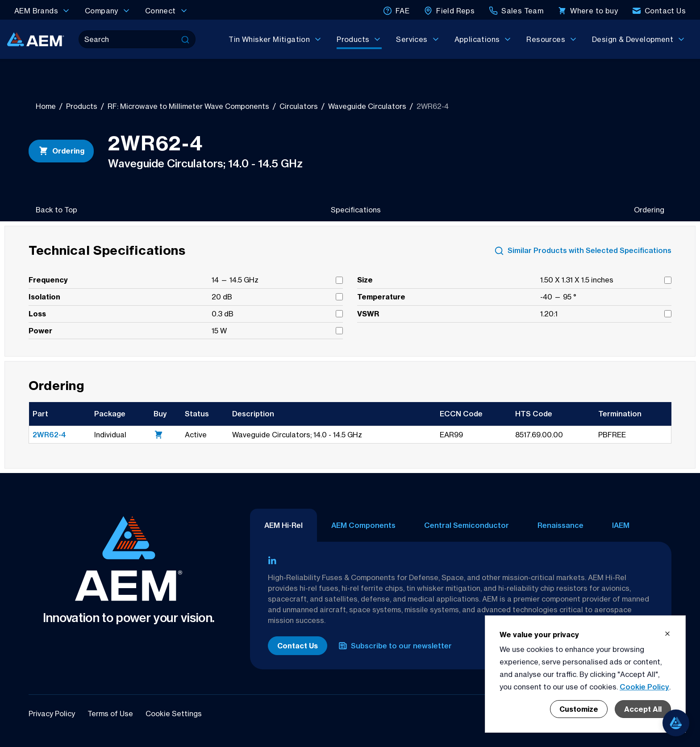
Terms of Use (111, 714)
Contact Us (298, 646)
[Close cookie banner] (667, 634)
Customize (579, 709)
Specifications (356, 210)
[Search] (129, 39)
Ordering (61, 151)
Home (46, 106)
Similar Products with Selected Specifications (583, 251)
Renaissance (560, 525)
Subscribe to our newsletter (395, 646)
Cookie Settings (174, 714)
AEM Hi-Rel (283, 525)
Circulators (299, 106)
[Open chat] (676, 723)
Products (82, 106)
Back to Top (56, 210)
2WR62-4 (49, 435)
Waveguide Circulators (367, 106)
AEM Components (363, 525)
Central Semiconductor (467, 525)
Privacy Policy (53, 714)
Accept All (643, 709)
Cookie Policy (644, 687)
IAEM (621, 525)
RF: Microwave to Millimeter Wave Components (188, 106)
